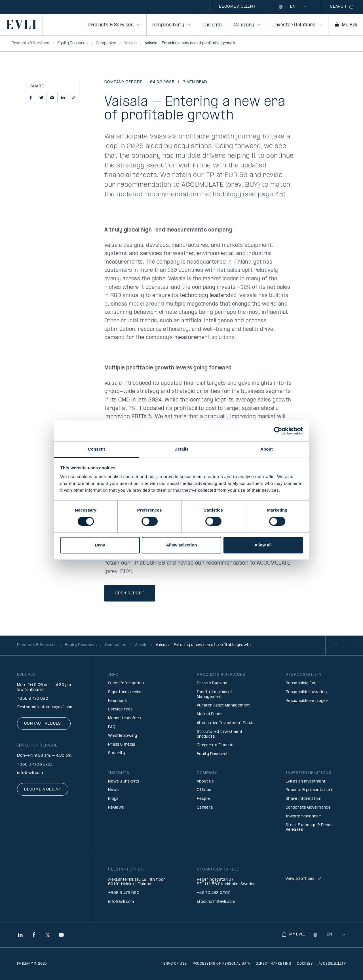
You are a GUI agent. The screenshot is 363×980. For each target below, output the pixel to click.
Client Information (126, 683)
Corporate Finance (215, 745)
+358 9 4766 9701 (35, 765)
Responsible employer (307, 701)
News (113, 790)
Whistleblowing (123, 736)
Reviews (116, 808)
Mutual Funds (210, 714)
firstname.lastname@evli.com (45, 707)
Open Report (130, 593)
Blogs (113, 799)
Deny (100, 545)
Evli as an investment (306, 782)
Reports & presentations (309, 790)
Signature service (125, 692)
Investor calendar (303, 816)
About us (205, 782)
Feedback (117, 701)
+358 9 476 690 (33, 699)
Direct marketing (274, 964)
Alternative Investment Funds (226, 723)
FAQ (112, 727)
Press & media (122, 745)
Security (117, 753)
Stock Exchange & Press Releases (309, 828)
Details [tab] (181, 449)
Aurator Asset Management (223, 705)
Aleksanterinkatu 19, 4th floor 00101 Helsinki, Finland (137, 882)
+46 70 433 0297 (213, 893)
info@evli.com (30, 773)
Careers (205, 808)
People (203, 799)
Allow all (263, 545)
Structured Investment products (220, 734)
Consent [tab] (97, 449)
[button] (31, 98)
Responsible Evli (301, 683)
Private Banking (212, 683)
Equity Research (213, 754)
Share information (303, 799)
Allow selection (181, 545)
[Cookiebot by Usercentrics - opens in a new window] (278, 431)
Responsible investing (306, 692)
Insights (212, 25)
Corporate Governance (308, 808)
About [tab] (267, 449)
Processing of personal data (221, 964)
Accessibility (332, 964)
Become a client (237, 7)
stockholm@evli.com (216, 902)
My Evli (346, 25)
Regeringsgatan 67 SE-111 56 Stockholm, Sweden (226, 882)
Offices (204, 790)
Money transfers (124, 718)
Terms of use (174, 964)
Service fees (120, 709)
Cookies (305, 964)
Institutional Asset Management (215, 695)
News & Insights (124, 782)
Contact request (44, 724)
